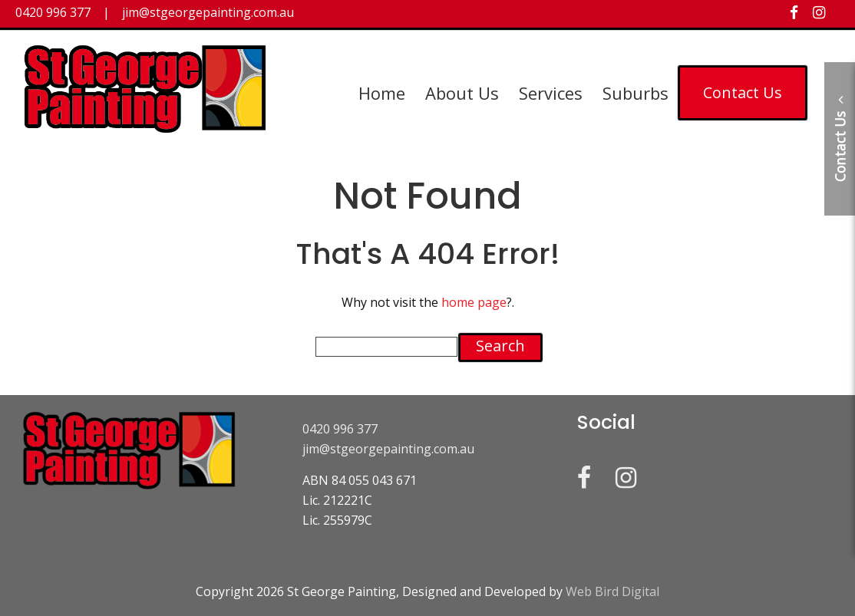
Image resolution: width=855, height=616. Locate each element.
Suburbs (635, 93)
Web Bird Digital (612, 591)
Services (551, 93)
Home (382, 93)
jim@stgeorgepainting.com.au (388, 449)
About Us (462, 93)
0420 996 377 (340, 429)
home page (474, 302)
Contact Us (743, 92)
